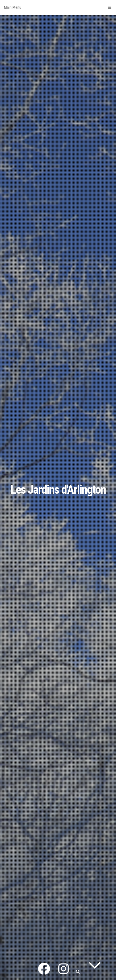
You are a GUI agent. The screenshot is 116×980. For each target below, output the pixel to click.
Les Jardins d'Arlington (58, 490)
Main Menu (58, 7)
